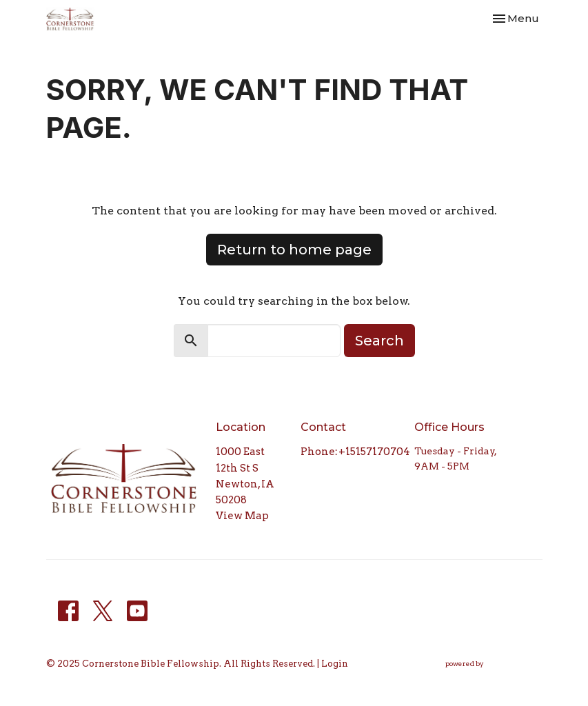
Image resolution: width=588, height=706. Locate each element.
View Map (242, 516)
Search (379, 341)
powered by (494, 664)
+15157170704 (374, 452)
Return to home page (294, 250)
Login (335, 664)
